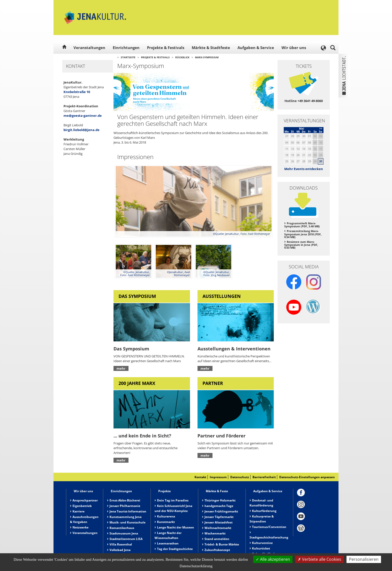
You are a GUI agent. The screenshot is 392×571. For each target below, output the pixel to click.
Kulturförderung (264, 511)
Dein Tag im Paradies (173, 500)
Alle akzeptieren (273, 559)
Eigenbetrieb (82, 506)
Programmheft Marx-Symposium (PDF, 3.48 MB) (302, 225)
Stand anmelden (217, 539)
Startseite (128, 57)
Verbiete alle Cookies (319, 559)
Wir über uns (294, 48)
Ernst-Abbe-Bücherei (125, 500)
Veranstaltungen (89, 48)
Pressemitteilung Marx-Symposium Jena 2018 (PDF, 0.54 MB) (303, 234)
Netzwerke (80, 527)
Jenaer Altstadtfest (218, 522)
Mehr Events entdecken (304, 169)
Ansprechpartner (85, 500)
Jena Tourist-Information (128, 511)
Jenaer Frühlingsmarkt (221, 511)
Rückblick (182, 57)
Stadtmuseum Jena (124, 533)
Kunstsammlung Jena (125, 517)
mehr (121, 368)
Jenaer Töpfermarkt (219, 517)
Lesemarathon (168, 543)
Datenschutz (240, 477)
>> (321, 128)
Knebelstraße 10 (77, 92)
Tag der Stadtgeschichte (175, 549)
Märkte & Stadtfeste (211, 48)
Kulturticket (261, 548)
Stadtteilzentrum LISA (126, 539)
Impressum (218, 477)
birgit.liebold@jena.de (81, 130)
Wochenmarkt (215, 533)
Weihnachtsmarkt (218, 528)
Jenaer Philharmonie (125, 506)
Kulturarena (166, 516)
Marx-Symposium (207, 57)
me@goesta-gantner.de (83, 116)
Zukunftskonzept (217, 550)
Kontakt (200, 477)
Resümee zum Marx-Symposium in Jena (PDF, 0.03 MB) (301, 245)
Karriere (78, 511)
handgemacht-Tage (219, 506)
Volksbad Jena (120, 550)
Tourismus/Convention (269, 527)
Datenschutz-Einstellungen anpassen (307, 477)
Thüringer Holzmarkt (220, 500)
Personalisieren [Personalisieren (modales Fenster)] (364, 559)
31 (321, 161)
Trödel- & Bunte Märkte (222, 544)
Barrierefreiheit (264, 477)
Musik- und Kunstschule (127, 522)
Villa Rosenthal (121, 544)
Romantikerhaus (122, 528)
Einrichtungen (126, 48)
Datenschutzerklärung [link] (196, 566)
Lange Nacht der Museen (175, 527)
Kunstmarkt (166, 522)
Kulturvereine (262, 543)
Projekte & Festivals (166, 48)
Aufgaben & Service (256, 48)
